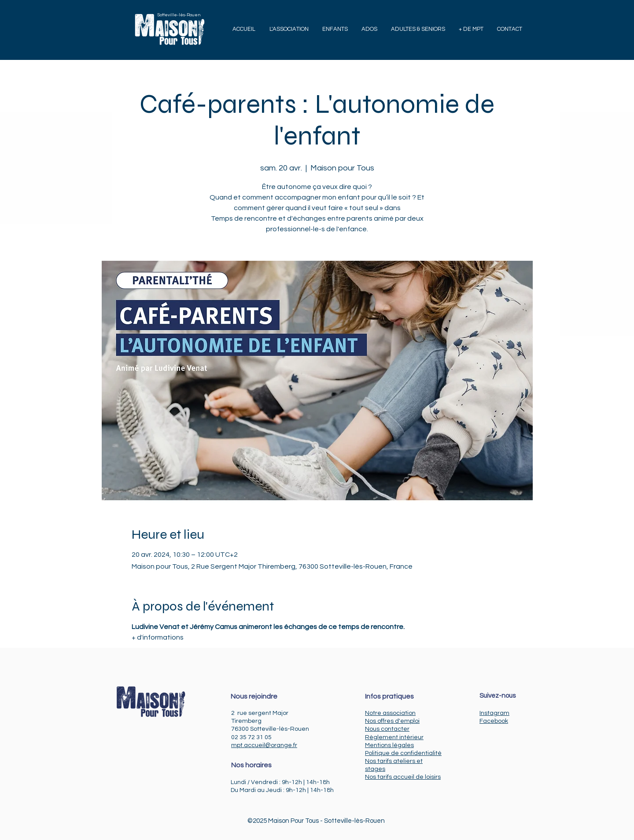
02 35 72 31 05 (251, 737)
